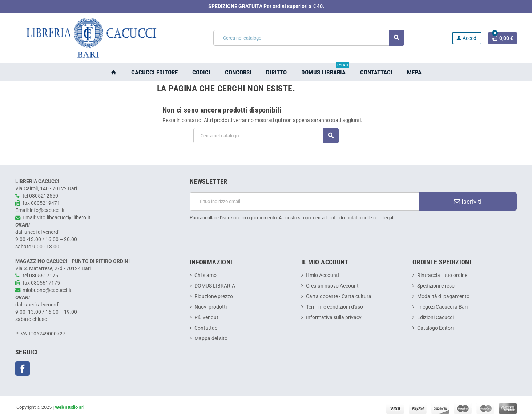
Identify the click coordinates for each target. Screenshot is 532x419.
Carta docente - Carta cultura (339, 296)
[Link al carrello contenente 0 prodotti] (503, 38)
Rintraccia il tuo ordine (442, 275)
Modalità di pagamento (443, 296)
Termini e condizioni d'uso (334, 307)
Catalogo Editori (435, 328)
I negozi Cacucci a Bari (442, 307)
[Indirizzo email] (304, 202)
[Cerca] (309, 38)
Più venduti (207, 318)
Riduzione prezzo (214, 296)
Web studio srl (70, 407)
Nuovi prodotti (211, 307)
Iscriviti (468, 202)
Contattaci (206, 328)
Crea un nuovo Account (332, 286)
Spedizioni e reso (436, 286)
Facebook (23, 369)
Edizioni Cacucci (435, 318)
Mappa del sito (211, 339)
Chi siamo (205, 275)
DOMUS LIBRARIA (215, 286)
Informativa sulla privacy (334, 318)
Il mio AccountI (323, 275)
